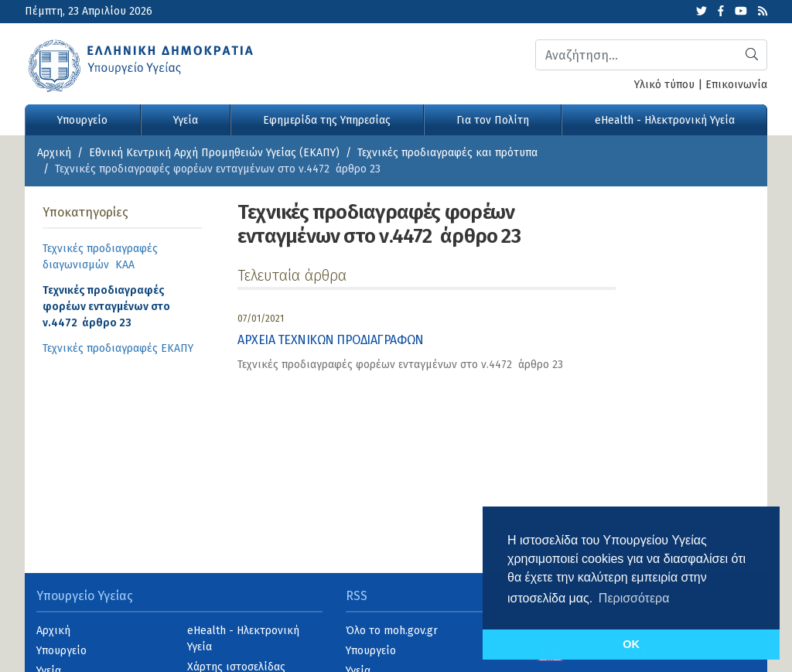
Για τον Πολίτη (493, 120)
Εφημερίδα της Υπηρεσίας (327, 120)
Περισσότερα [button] (634, 598)
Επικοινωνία (736, 85)
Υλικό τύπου (664, 85)
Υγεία (186, 120)
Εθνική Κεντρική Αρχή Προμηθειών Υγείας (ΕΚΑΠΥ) (214, 153)
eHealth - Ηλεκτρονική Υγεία (665, 120)
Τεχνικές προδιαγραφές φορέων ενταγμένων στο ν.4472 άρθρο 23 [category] (400, 365)
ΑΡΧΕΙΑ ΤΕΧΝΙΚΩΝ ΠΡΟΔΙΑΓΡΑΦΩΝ (331, 340)
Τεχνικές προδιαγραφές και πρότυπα (447, 153)
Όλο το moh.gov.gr (392, 631)
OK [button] (631, 644)
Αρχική (54, 153)
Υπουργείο (82, 120)
